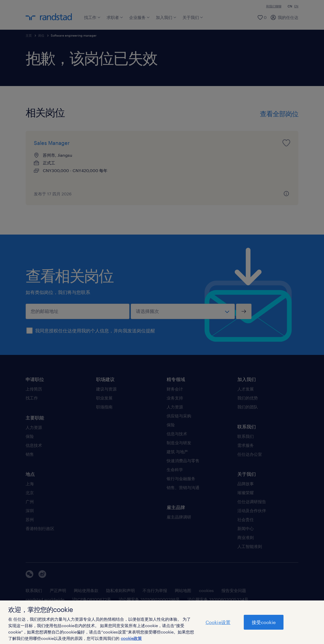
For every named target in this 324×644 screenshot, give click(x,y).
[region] (162, 622)
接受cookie (264, 622)
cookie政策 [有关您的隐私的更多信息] (131, 638)
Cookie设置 (218, 622)
